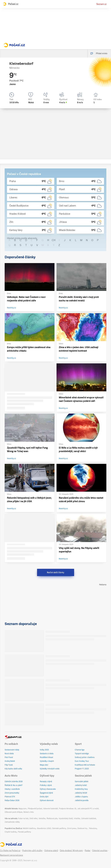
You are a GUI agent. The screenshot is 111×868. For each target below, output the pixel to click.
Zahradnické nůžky (12, 822)
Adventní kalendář (51, 809)
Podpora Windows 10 (68, 809)
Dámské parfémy (59, 828)
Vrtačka (77, 818)
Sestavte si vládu (47, 754)
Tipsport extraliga (82, 754)
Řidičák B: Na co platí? (14, 785)
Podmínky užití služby (32, 851)
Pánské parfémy (24, 832)
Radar (88, 851)
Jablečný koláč (81, 785)
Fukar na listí (23, 818)
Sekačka (42, 818)
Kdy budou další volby (13, 769)
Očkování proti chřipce (14, 812)
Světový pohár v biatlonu (85, 757)
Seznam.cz (101, 4)
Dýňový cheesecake (48, 789)
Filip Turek (9, 765)
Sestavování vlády (12, 750)
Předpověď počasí (35, 809)
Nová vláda (9, 754)
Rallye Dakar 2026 (12, 800)
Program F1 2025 (82, 769)
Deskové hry (83, 828)
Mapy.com (23, 809)
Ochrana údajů (51, 851)
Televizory (93, 828)
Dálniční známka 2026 (14, 782)
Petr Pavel (9, 757)
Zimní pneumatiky (12, 793)
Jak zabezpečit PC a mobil (88, 809)
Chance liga (80, 750)
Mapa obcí (44, 765)
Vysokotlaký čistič (66, 818)
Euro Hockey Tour (82, 761)
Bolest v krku (29, 812)
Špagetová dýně (46, 793)
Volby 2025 (44, 750)
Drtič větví (33, 818)
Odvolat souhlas (100, 851)
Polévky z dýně (46, 785)
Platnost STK (10, 797)
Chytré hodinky (11, 832)
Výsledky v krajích (47, 761)
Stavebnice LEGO (44, 828)
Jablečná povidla (82, 800)
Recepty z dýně (46, 782)
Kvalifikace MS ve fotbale (85, 765)
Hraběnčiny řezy (81, 789)
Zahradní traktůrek (89, 818)
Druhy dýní (44, 797)
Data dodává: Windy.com (71, 851)
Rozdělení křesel (46, 757)
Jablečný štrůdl (81, 793)
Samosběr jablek (82, 782)
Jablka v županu (81, 797)
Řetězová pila (52, 818)
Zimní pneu (72, 828)
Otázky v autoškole (12, 789)
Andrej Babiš (10, 761)
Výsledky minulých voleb (50, 769)
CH (54, 240)
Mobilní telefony (29, 828)
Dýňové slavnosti (47, 800)
